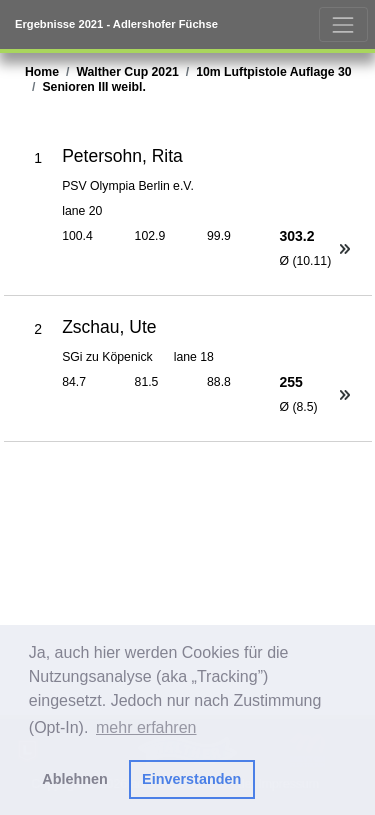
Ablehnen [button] (75, 779)
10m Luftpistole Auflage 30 (273, 72)
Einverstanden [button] (191, 779)
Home (42, 72)
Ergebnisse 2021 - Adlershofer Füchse (116, 24)
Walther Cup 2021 (127, 72)
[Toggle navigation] (343, 24)
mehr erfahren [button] (146, 727)
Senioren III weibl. (93, 87)
